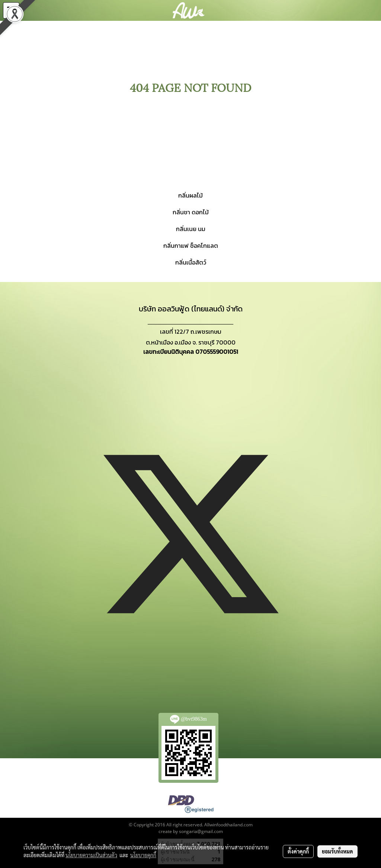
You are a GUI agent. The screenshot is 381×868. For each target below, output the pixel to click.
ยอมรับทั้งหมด (337, 851)
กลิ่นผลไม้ (190, 195)
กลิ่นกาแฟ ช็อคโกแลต (191, 246)
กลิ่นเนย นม (191, 229)
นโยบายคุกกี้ (143, 855)
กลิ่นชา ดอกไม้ (191, 212)
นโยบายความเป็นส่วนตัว (91, 855)
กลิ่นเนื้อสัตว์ (191, 262)
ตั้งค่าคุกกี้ (298, 851)
